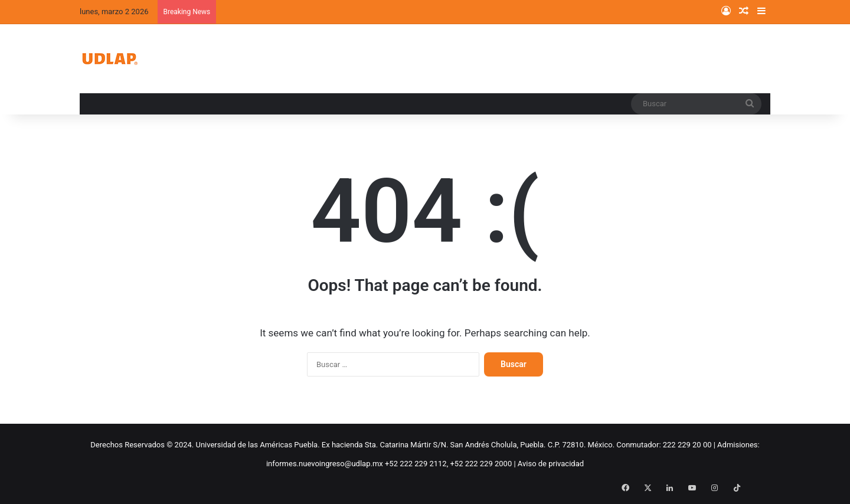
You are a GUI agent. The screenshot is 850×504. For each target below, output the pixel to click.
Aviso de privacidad (551, 464)
